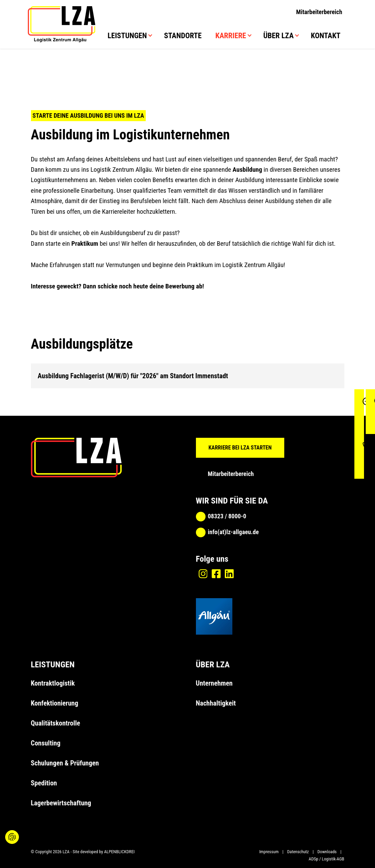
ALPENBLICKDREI (119, 852)
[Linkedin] (229, 574)
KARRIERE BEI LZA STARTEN (240, 448)
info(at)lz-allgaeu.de (233, 532)
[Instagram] (203, 574)
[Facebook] (216, 574)
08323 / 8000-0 (227, 516)
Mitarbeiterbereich (319, 12)
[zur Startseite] (62, 25)
